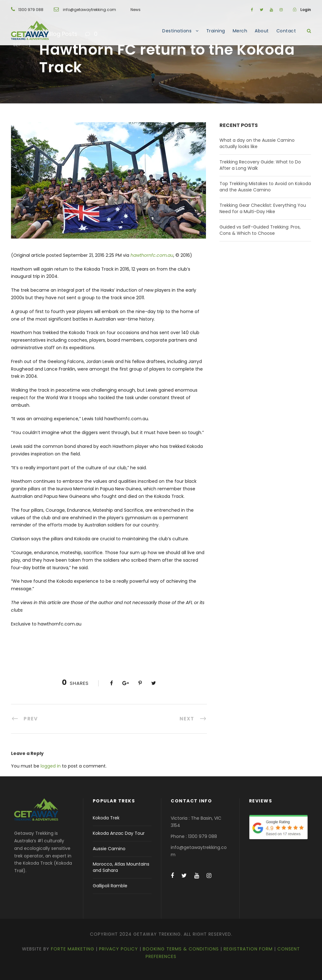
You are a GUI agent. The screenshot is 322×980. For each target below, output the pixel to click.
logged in (51, 766)
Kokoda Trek (106, 818)
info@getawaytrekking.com (89, 10)
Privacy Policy (119, 949)
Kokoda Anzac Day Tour (119, 833)
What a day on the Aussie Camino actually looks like (257, 143)
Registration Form (248, 949)
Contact (286, 31)
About (262, 31)
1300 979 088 (31, 10)
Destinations (177, 31)
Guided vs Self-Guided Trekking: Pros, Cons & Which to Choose (260, 230)
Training (216, 31)
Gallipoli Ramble (110, 886)
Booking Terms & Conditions (181, 949)
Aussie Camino (109, 849)
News (136, 10)
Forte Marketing (73, 949)
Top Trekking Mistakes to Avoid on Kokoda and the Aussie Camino (265, 187)
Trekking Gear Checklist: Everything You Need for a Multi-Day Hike (263, 208)
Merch (240, 31)
